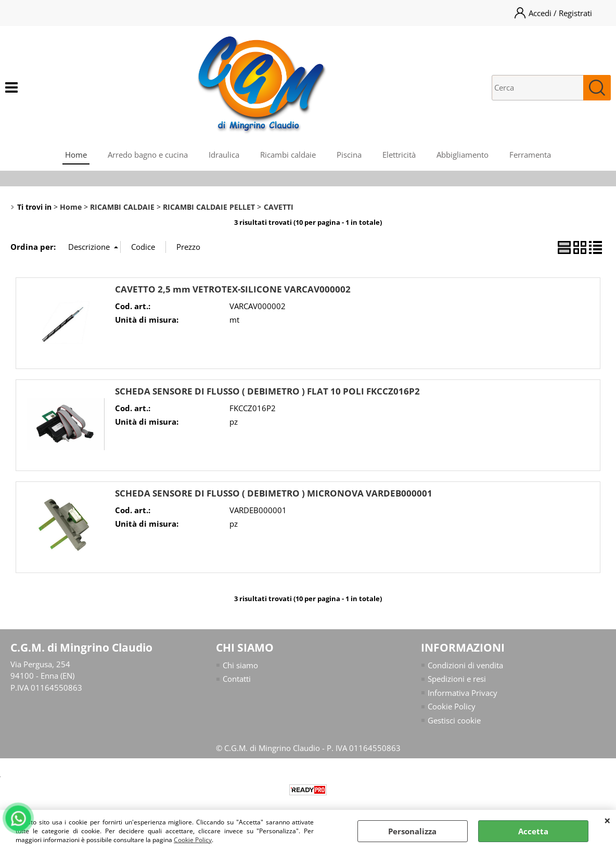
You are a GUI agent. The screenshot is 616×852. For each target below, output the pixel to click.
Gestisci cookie (454, 720)
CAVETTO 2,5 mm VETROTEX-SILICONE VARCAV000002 (233, 289)
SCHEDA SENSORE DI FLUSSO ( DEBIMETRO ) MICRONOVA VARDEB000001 (274, 493)
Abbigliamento (463, 155)
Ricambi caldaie (288, 155)
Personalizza (412, 831)
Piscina (349, 155)
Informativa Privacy (463, 693)
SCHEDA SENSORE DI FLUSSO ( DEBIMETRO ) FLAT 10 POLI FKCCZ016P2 (267, 391)
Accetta (533, 831)
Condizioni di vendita (465, 665)
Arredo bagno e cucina (148, 155)
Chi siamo (240, 665)
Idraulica (224, 155)
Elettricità (399, 155)
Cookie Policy (193, 840)
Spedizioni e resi (457, 679)
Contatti (237, 679)
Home (76, 155)
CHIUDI (607, 820)
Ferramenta (530, 155)
